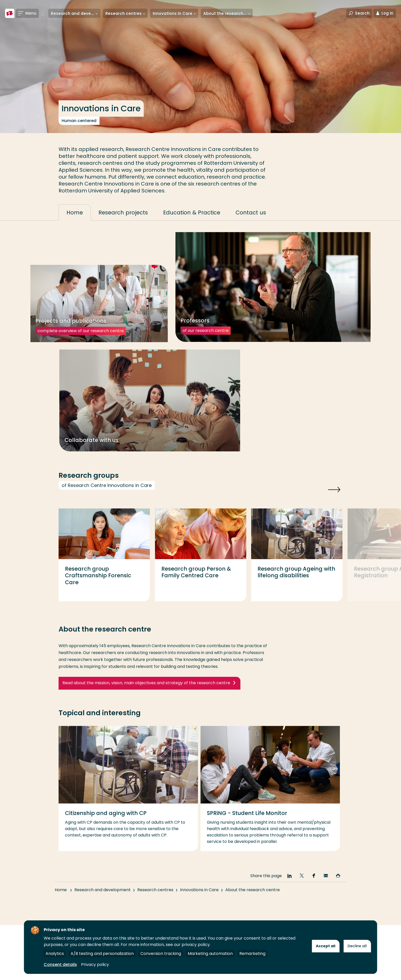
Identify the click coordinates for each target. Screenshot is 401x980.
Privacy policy (95, 965)
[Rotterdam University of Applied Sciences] (10, 13)
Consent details (60, 965)
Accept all (326, 946)
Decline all (357, 946)
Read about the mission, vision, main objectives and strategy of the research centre (146, 691)
